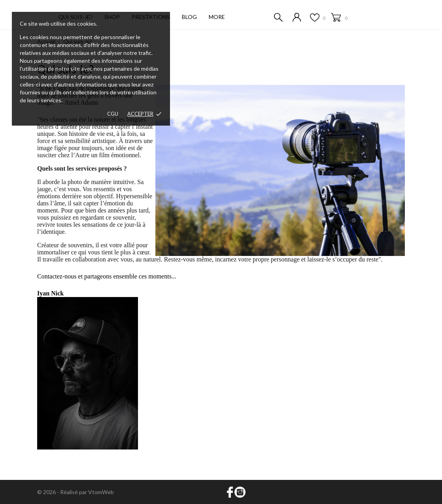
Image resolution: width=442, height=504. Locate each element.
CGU (113, 114)
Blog (189, 17)
